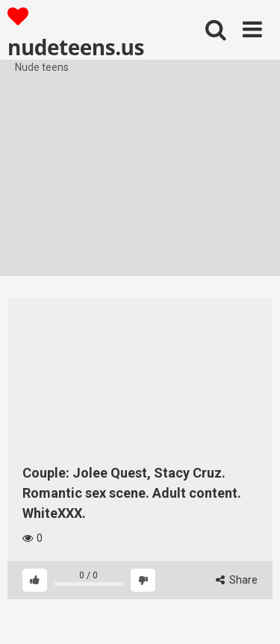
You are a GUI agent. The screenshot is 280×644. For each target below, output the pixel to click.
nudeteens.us (76, 33)
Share (237, 580)
